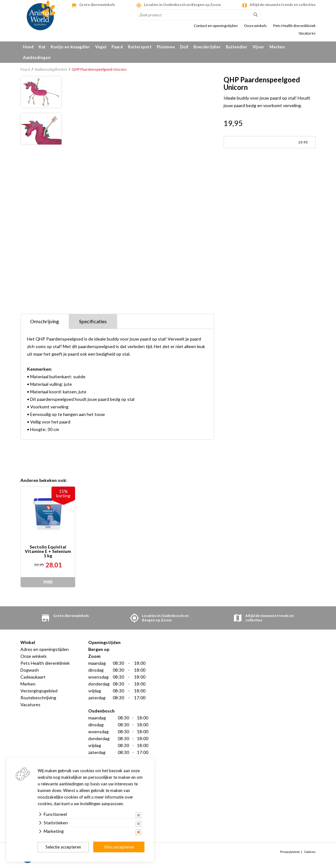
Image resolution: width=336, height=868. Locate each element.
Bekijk (48, 582)
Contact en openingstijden (216, 26)
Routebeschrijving (38, 698)
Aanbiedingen (37, 57)
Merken (277, 47)
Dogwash (30, 670)
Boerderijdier (207, 47)
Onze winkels (255, 26)
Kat (42, 47)
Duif (184, 47)
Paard (117, 47)
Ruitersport (140, 47)
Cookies (310, 852)
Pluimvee (166, 47)
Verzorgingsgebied (39, 691)
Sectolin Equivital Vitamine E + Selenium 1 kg (48, 551)
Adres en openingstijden (45, 649)
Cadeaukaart (33, 677)
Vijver (258, 47)
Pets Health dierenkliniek (294, 26)
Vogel (101, 47)
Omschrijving (45, 321)
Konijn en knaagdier (70, 47)
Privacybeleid (290, 852)
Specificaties (93, 321)
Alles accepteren (119, 847)
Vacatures (307, 33)
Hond (28, 47)
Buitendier (237, 47)
